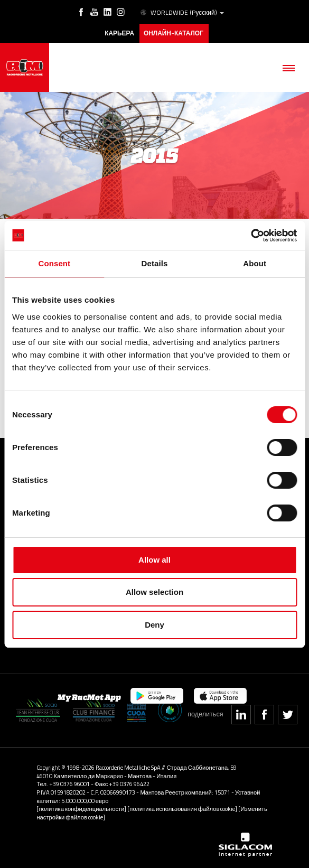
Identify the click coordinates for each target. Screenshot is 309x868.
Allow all (154, 560)
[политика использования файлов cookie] (182, 809)
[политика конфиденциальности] (81, 809)
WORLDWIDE (181, 13)
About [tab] (255, 263)
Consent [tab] (54, 263)
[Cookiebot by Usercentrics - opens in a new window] (251, 236)
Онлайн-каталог (174, 33)
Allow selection (154, 592)
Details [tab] (155, 263)
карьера (119, 33)
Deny (154, 625)
